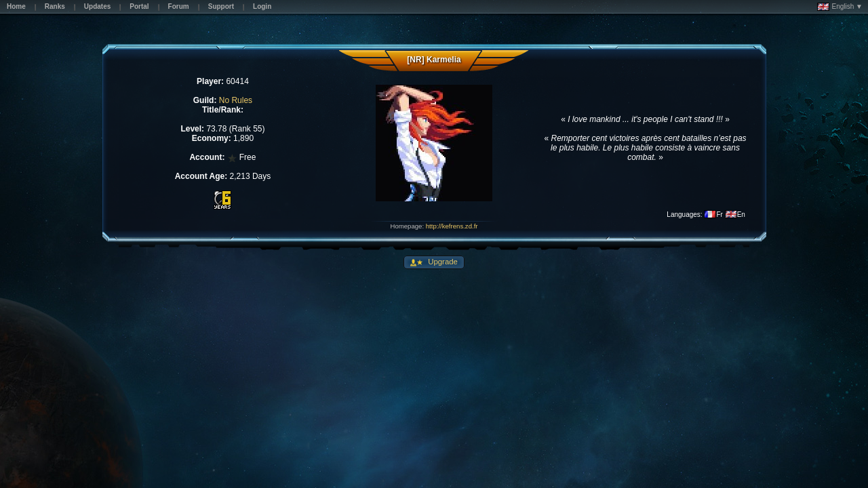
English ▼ (840, 7)
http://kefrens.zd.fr (452, 226)
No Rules (236, 100)
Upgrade (442, 262)
